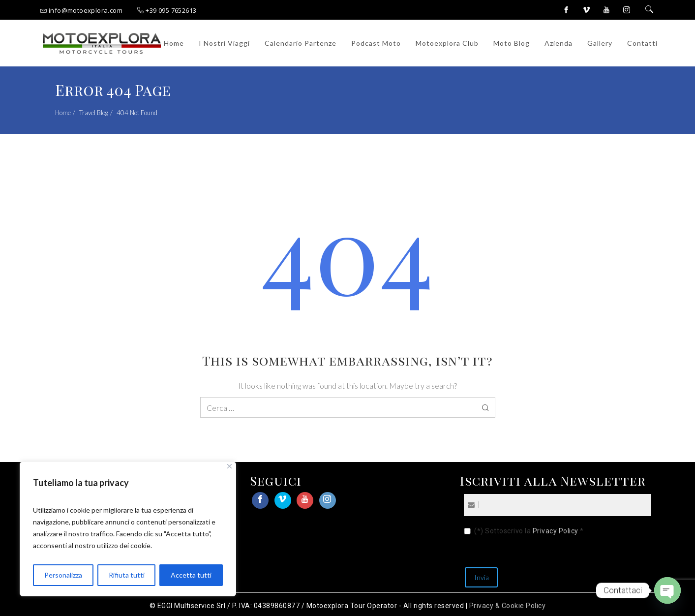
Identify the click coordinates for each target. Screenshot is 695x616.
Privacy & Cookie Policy (508, 606)
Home (63, 113)
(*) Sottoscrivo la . (529, 531)
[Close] (229, 466)
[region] (128, 529)
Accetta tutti (191, 575)
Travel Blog (94, 113)
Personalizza (63, 575)
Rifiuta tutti (127, 575)
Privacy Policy (556, 531)
